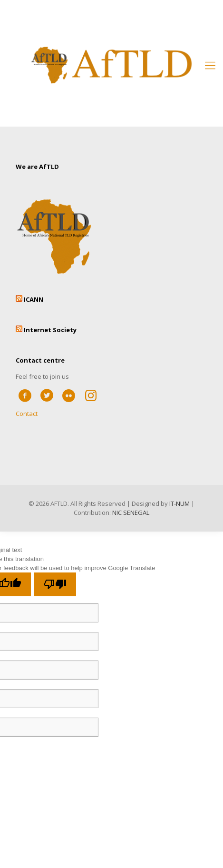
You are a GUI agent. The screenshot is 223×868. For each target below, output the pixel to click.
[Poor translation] (55, 584)
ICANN (34, 299)
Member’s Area (112, 15)
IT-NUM (179, 503)
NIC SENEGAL (131, 513)
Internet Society (50, 330)
